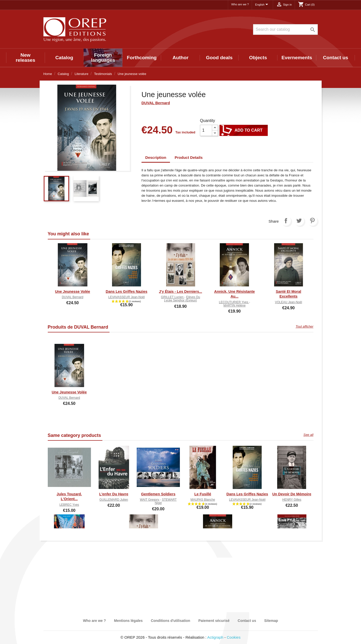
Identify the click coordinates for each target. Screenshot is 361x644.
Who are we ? (240, 4)
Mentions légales (128, 621)
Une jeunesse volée (72, 292)
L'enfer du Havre (114, 494)
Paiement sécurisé (214, 621)
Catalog (64, 58)
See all (308, 435)
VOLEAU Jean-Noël (288, 302)
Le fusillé (203, 494)
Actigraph (215, 637)
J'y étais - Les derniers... (181, 292)
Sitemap (271, 621)
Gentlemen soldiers (158, 494)
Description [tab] (156, 157)
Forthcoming (142, 58)
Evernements (297, 58)
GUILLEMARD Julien (114, 500)
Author (180, 58)
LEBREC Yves (69, 505)
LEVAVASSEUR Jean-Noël (126, 297)
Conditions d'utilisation (171, 621)
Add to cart (244, 130)
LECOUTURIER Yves (234, 302)
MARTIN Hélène (234, 305)
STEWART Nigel (166, 501)
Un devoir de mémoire (292, 494)
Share (286, 221)
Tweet (299, 221)
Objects (258, 58)
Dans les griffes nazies (127, 292)
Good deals (219, 58)
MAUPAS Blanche (203, 500)
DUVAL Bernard (156, 103)
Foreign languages (103, 58)
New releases (26, 58)
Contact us (335, 58)
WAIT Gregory (150, 500)
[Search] (285, 29)
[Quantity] (206, 130)
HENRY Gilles (292, 500)
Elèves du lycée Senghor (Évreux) (182, 299)
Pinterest (312, 221)
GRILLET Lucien (173, 297)
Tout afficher (305, 326)
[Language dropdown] (262, 5)
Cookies (234, 637)
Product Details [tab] (189, 157)
